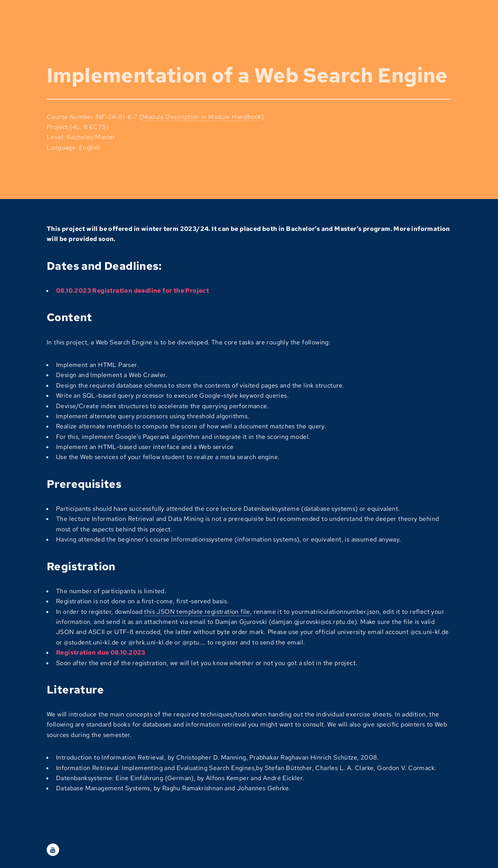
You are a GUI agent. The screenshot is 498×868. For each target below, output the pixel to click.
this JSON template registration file (197, 612)
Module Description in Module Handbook (202, 117)
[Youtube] (53, 850)
